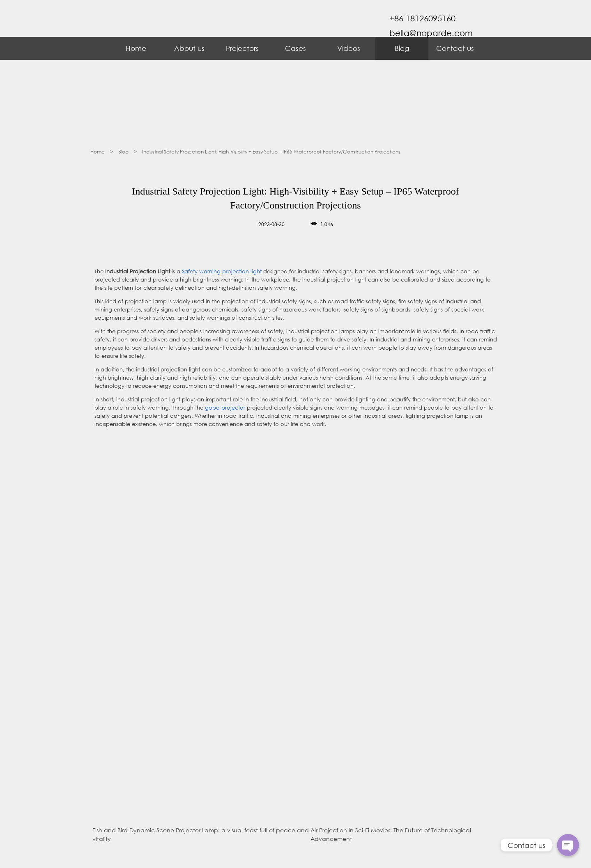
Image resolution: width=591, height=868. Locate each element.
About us (189, 48)
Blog (402, 48)
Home (136, 48)
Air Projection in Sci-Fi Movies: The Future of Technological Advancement (391, 835)
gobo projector (225, 408)
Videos (349, 48)
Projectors (242, 48)
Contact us (455, 48)
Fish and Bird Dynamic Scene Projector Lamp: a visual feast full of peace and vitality (201, 835)
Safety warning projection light (222, 271)
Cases (295, 48)
